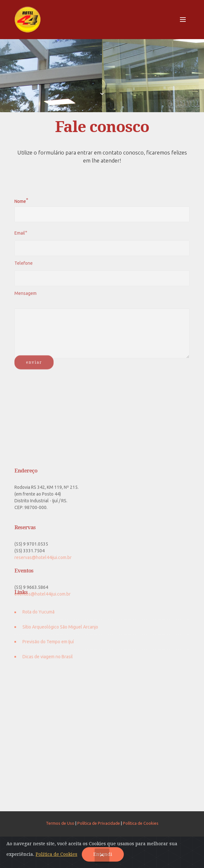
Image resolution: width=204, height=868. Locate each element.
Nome (20, 201)
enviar (34, 366)
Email (20, 235)
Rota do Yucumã (38, 616)
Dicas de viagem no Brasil (48, 661)
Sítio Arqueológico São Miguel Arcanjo (60, 631)
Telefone (24, 265)
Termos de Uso (60, 823)
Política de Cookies (141, 823)
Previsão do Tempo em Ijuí (48, 646)
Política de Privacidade (99, 823)
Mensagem (25, 295)
